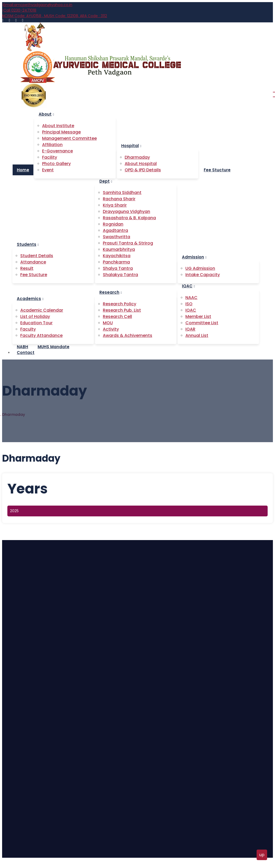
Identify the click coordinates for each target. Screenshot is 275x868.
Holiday (19, 744)
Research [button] (111, 292)
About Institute (26, 716)
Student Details (27, 642)
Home (23, 170)
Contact (26, 353)
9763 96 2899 (47, 803)
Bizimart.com (159, 854)
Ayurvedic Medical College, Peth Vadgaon (73, 854)
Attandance (24, 652)
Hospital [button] (131, 146)
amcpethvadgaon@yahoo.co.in (37, 5)
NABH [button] (22, 347)
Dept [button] (106, 181)
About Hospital (26, 725)
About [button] (46, 114)
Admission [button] (194, 257)
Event (18, 680)
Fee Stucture (24, 671)
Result (18, 661)
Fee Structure (25, 754)
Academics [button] (30, 299)
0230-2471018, (20, 803)
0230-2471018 (19, 10)
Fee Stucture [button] (217, 170)
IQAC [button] (188, 286)
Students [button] (28, 244)
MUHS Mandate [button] (54, 347)
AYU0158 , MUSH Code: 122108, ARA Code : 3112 (55, 16)
